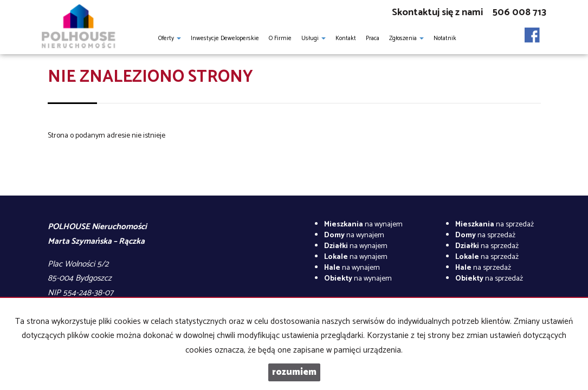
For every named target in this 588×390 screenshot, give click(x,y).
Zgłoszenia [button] (406, 38)
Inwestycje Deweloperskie (225, 38)
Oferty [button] (170, 38)
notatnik (445, 38)
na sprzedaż (495, 225)
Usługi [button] (314, 38)
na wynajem (363, 225)
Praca (373, 38)
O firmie (280, 38)
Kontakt (346, 38)
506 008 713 (519, 12)
